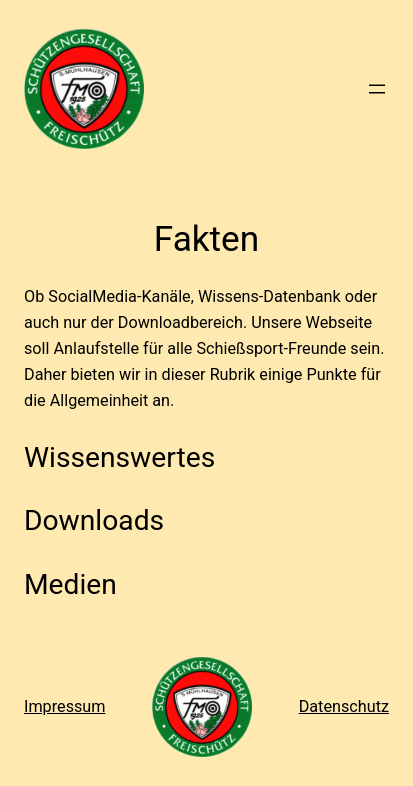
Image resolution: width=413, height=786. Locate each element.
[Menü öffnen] (377, 89)
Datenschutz (344, 706)
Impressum (65, 706)
